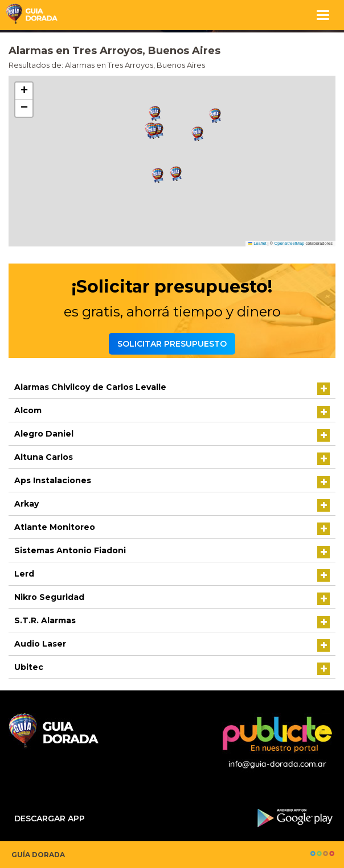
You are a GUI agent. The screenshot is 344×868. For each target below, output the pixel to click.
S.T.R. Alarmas (45, 620)
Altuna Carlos (44, 457)
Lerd (24, 574)
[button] (155, 114)
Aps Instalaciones (53, 480)
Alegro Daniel (44, 434)
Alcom (28, 410)
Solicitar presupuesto (172, 344)
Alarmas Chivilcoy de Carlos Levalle (90, 387)
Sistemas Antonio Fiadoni (70, 550)
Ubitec (29, 667)
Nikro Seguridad (49, 597)
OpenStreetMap (289, 243)
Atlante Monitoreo (55, 527)
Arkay (26, 504)
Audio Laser (40, 644)
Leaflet (257, 243)
